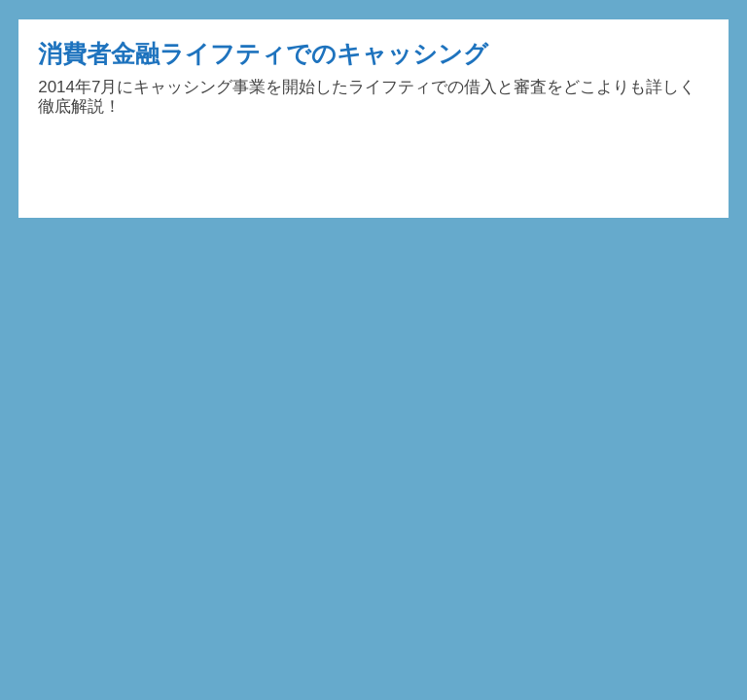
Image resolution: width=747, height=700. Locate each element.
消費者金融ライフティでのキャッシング (263, 53)
